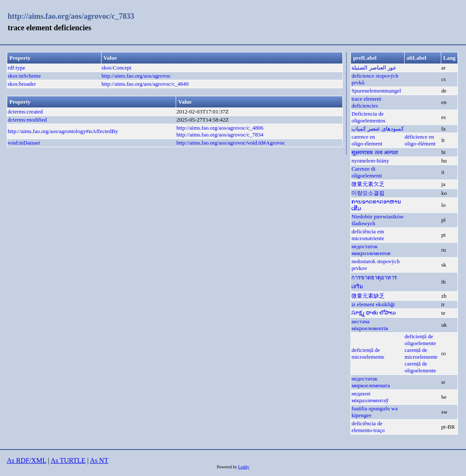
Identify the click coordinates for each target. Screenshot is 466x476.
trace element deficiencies (366, 102)
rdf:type (16, 68)
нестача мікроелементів (370, 325)
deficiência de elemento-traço (368, 427)
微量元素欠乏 (368, 184)
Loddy (243, 467)
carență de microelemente (421, 353)
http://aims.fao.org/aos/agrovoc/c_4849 (145, 84)
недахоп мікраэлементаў (370, 397)
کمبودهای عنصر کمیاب (378, 129)
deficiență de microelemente (368, 353)
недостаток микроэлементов (371, 250)
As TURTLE (68, 460)
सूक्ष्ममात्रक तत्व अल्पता (375, 152)
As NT (99, 460)
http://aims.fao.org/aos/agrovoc (136, 76)
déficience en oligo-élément (420, 140)
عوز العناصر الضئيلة (374, 68)
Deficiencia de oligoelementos (368, 117)
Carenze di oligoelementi (366, 172)
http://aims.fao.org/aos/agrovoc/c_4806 (220, 128)
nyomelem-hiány (370, 161)
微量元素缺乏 (368, 296)
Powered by (227, 467)
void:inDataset (24, 143)
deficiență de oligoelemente (420, 340)
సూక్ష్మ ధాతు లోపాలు (374, 312)
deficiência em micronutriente (368, 235)
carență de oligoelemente (420, 367)
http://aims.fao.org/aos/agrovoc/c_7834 (220, 135)
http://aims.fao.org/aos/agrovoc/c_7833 (71, 16)
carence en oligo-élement (367, 140)
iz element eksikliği (373, 304)
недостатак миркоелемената (370, 382)
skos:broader (22, 84)
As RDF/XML (26, 460)
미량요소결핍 (368, 193)
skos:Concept (116, 68)
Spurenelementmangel (376, 91)
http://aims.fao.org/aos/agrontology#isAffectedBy (63, 131)
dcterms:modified (27, 120)
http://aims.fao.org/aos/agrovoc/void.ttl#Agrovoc (231, 143)
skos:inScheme (24, 76)
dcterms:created (25, 112)
